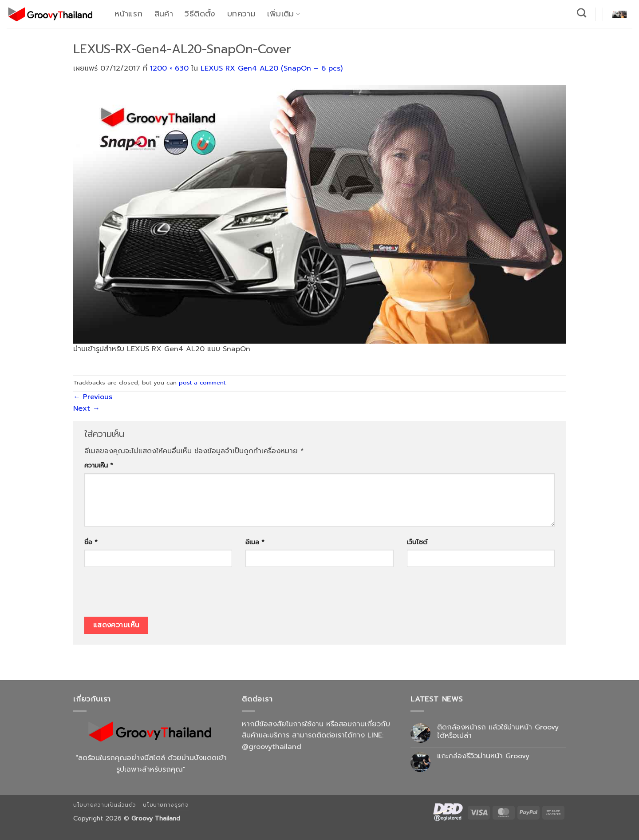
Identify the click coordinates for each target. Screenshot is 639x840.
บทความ (241, 14)
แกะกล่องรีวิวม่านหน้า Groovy (483, 756)
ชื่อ (91, 542)
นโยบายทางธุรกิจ (166, 805)
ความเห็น (99, 465)
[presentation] (152, 595)
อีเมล (255, 542)
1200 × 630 (169, 68)
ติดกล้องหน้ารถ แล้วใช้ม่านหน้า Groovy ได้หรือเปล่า (498, 732)
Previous (93, 397)
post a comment (202, 382)
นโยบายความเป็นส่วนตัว (105, 805)
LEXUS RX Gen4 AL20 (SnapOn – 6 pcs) (272, 68)
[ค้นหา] (582, 13)
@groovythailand (272, 747)
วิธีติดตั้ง (200, 14)
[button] (619, 14)
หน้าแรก (128, 14)
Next (87, 408)
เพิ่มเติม (284, 14)
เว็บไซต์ (417, 542)
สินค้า (164, 14)
